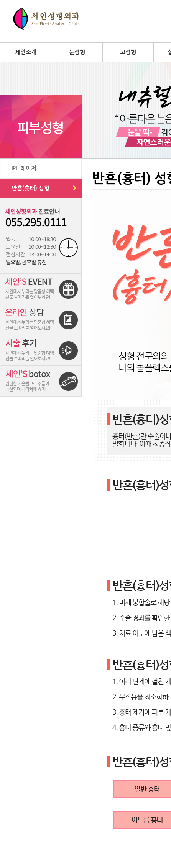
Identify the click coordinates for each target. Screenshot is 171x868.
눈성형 (77, 52)
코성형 (128, 52)
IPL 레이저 (24, 168)
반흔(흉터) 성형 (30, 188)
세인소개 (26, 52)
